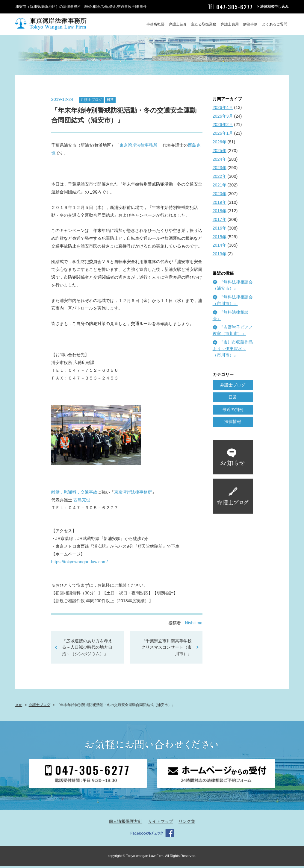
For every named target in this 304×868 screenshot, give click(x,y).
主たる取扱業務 (204, 24)
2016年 (220, 230)
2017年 (220, 221)
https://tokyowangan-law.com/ (80, 564)
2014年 (220, 247)
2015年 (220, 239)
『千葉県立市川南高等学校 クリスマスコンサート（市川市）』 (167, 649)
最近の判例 (233, 411)
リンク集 (187, 823)
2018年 (220, 213)
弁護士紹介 (178, 24)
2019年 (220, 204)
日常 (110, 102)
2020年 (220, 195)
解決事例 (250, 24)
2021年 (220, 187)
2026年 (220, 144)
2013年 (220, 256)
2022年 (220, 178)
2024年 (220, 161)
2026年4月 (223, 109)
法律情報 (233, 424)
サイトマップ (161, 823)
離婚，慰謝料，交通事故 (74, 494)
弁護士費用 (230, 24)
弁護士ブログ (91, 102)
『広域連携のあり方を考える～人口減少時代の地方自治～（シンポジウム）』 (87, 649)
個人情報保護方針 (125, 823)
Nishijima (194, 625)
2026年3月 (223, 118)
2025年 (220, 152)
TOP (19, 707)
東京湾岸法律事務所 (138, 147)
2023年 (220, 170)
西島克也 (82, 502)
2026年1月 (223, 135)
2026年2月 (223, 127)
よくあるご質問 (275, 24)
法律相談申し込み (274, 7)
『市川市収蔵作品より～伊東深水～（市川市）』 (233, 351)
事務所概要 (155, 24)
